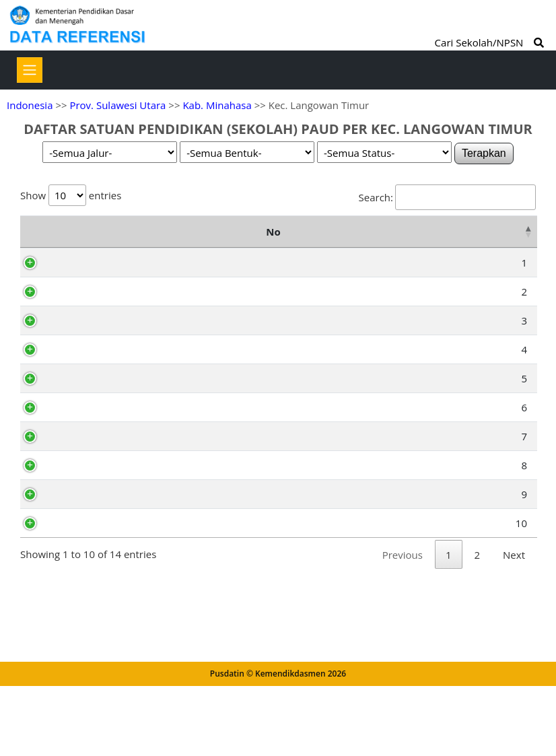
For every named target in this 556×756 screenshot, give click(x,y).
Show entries (71, 195)
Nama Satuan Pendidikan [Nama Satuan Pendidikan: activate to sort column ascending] (174, 240)
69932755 (89, 327)
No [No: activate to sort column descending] (34, 240)
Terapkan (484, 153)
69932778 (89, 419)
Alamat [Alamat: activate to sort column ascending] (281, 240)
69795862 (89, 541)
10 (43, 663)
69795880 (89, 634)
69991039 (89, 280)
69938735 (89, 466)
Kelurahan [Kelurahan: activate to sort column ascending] (403, 240)
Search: (447, 197)
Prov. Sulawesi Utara (117, 105)
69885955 (89, 495)
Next (514, 695)
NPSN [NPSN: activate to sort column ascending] (85, 240)
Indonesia (30, 105)
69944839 (89, 570)
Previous (403, 695)
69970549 (89, 373)
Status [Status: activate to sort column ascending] (503, 240)
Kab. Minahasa (217, 105)
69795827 (89, 663)
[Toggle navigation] (30, 70)
